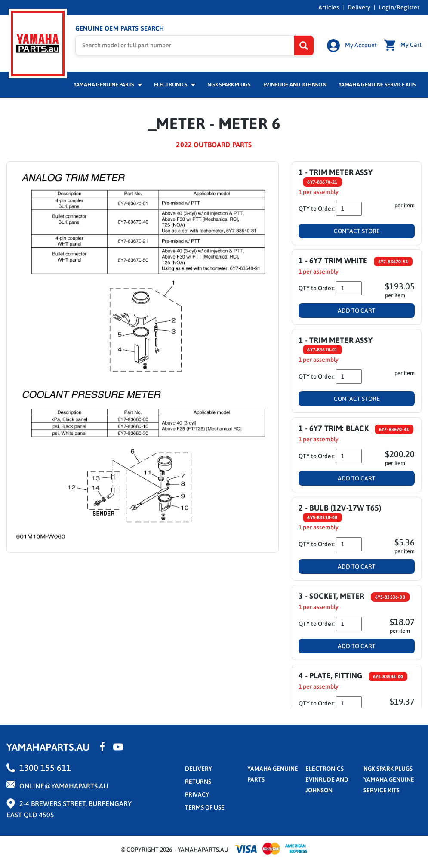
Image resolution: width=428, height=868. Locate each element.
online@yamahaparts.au (64, 786)
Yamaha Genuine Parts (108, 85)
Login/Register (399, 7)
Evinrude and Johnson (295, 85)
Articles (329, 7)
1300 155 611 (45, 768)
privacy (197, 794)
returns (198, 782)
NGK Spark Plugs (229, 85)
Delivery (359, 7)
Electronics (174, 85)
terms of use (205, 807)
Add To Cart (357, 311)
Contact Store (357, 231)
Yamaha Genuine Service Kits (377, 85)
